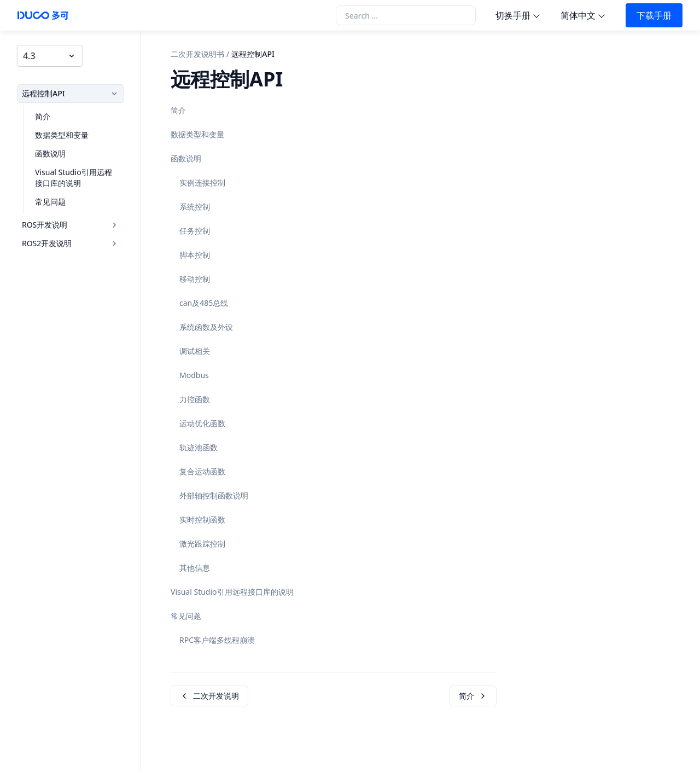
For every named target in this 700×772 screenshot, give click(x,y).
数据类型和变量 (58, 132)
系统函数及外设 (206, 327)
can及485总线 (204, 303)
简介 (39, 114)
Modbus (194, 375)
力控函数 (195, 399)
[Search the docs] (406, 15)
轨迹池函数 (199, 447)
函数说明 (46, 151)
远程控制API (72, 91)
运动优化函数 (202, 423)
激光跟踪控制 (202, 544)
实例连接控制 (202, 182)
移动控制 (195, 279)
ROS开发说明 (72, 222)
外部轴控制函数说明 (214, 495)
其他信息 (195, 568)
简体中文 (578, 15)
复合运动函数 (202, 471)
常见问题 (46, 199)
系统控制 (195, 207)
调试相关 (195, 351)
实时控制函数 (202, 519)
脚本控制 (195, 255)
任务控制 (195, 231)
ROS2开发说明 (72, 240)
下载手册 (654, 15)
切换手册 (513, 15)
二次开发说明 (209, 696)
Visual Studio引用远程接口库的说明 (77, 175)
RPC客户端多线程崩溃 (217, 640)
